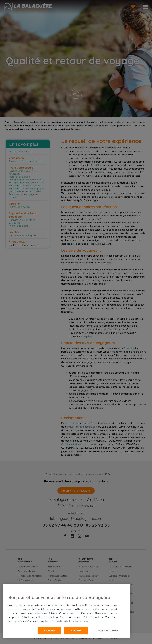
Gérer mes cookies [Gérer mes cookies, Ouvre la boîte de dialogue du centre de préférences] (108, 630)
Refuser (76, 630)
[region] (67, 611)
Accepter (49, 630)
